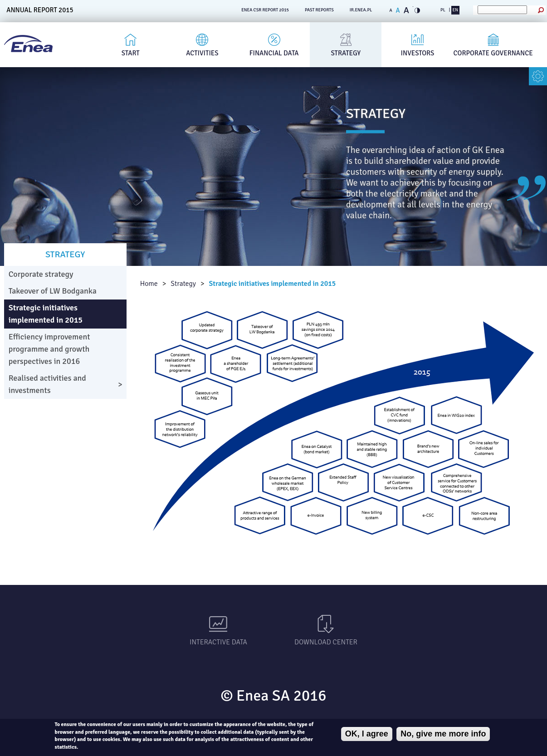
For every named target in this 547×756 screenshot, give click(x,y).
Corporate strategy (41, 274)
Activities (202, 53)
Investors (418, 53)
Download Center (326, 642)
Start (131, 53)
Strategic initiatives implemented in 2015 (272, 284)
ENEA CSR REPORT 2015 (265, 10)
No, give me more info (443, 734)
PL (443, 10)
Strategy (346, 53)
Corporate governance (493, 53)
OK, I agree (367, 734)
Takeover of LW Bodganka (53, 291)
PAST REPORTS (319, 10)
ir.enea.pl (361, 10)
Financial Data (274, 53)
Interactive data (218, 642)
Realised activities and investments (47, 384)
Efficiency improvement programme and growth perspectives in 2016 (49, 349)
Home (149, 284)
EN (455, 10)
